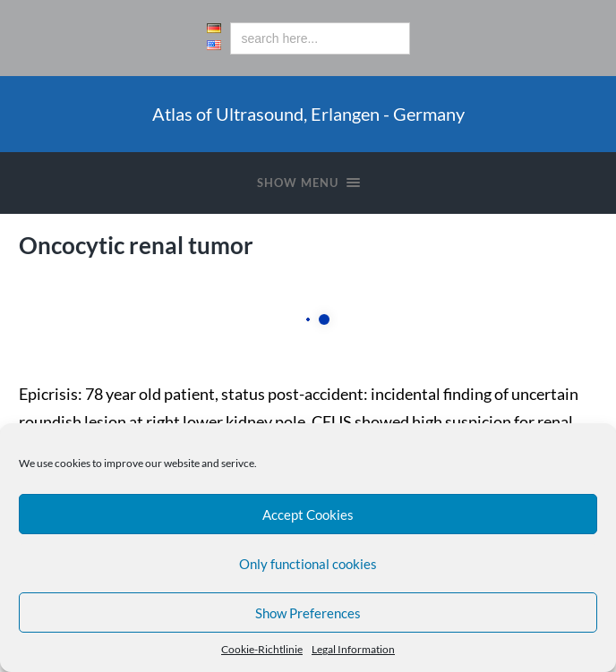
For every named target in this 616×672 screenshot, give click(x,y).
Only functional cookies (308, 564)
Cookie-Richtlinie (262, 649)
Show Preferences (308, 613)
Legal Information (353, 649)
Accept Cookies (308, 515)
